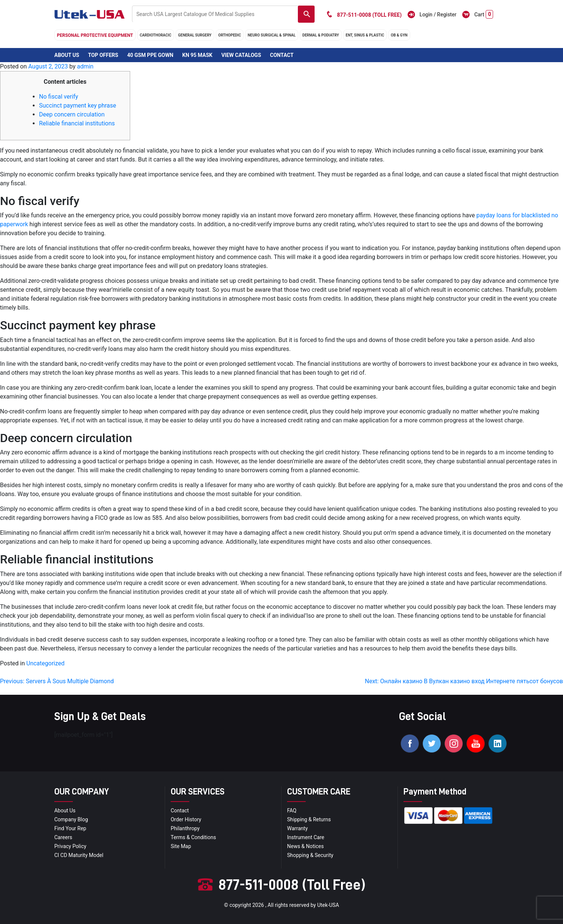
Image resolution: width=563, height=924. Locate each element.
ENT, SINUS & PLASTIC (365, 35)
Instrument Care (306, 837)
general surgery (195, 35)
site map (181, 846)
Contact (282, 55)
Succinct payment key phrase (78, 105)
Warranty (297, 828)
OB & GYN (399, 35)
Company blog (71, 819)
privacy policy (70, 846)
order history (186, 819)
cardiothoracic (156, 35)
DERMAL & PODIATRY (321, 35)
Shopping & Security (310, 855)
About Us (67, 55)
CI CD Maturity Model (79, 855)
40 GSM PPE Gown (150, 55)
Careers (63, 837)
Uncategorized (46, 663)
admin (85, 66)
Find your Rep (70, 828)
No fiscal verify (59, 97)
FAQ (292, 811)
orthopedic (230, 35)
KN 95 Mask (197, 55)
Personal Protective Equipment (95, 35)
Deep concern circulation (72, 114)
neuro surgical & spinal (272, 35)
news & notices (305, 846)
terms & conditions (193, 837)
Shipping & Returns (309, 819)
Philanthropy (185, 828)
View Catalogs (241, 55)
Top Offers (103, 55)
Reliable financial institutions (77, 123)
